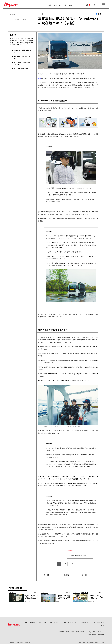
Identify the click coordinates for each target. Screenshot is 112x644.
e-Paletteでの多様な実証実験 (22, 51)
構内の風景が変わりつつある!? (22, 57)
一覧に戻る (66, 575)
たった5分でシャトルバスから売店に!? (22, 63)
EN (82, 5)
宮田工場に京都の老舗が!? (22, 68)
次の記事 (46, 575)
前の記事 (85, 575)
